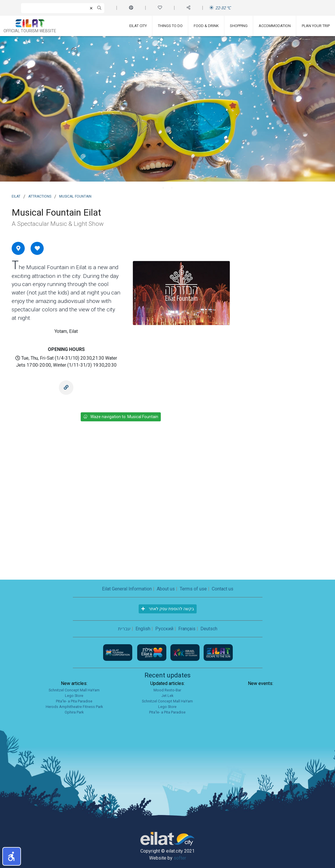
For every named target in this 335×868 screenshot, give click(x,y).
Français (187, 629)
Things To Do (170, 26)
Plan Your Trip (316, 26)
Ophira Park (74, 712)
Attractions (40, 196)
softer (180, 858)
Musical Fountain (75, 196)
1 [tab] (163, 188)
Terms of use (193, 589)
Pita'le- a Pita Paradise (74, 701)
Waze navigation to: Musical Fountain (121, 417)
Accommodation (275, 26)
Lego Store (74, 696)
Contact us (223, 589)
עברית (124, 629)
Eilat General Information (127, 589)
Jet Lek (167, 696)
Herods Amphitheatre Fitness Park (74, 707)
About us (166, 589)
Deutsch (209, 629)
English (143, 629)
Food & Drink (206, 26)
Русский (164, 629)
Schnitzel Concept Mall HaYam (74, 690)
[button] (12, 856)
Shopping (239, 26)
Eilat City (138, 26)
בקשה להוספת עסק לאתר (168, 609)
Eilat (16, 196)
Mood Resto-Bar (167, 690)
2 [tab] (172, 188)
